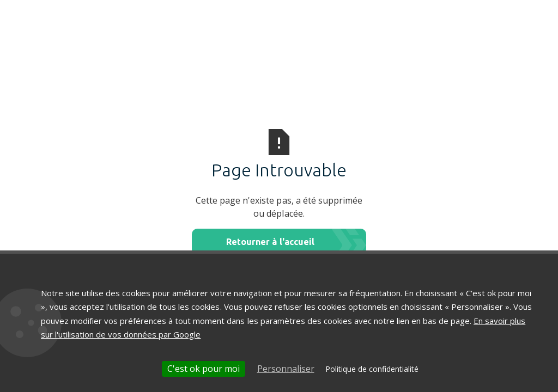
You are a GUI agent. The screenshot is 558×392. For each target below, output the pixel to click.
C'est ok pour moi (204, 369)
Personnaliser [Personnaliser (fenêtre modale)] (286, 369)
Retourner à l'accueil (270, 242)
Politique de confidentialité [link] (372, 369)
